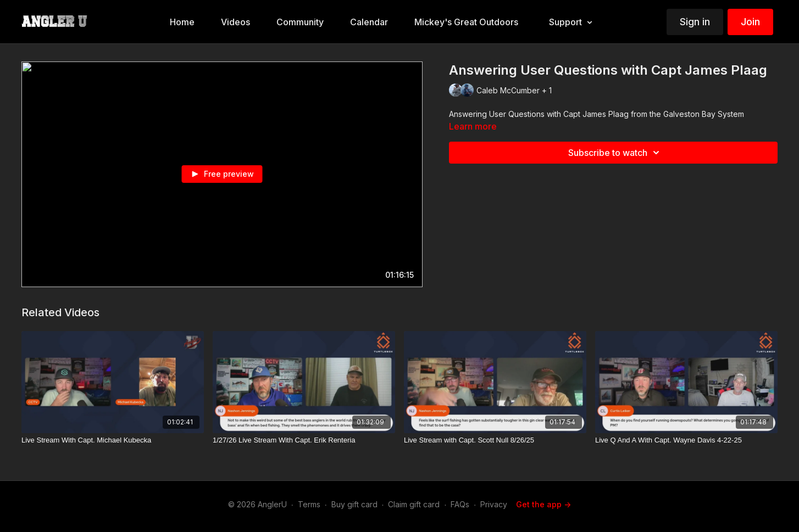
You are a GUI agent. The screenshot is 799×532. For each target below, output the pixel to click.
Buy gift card (354, 504)
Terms (309, 504)
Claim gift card (414, 504)
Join (750, 22)
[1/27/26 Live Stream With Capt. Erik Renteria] (304, 440)
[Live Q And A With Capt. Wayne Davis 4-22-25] (686, 440)
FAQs (460, 504)
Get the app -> (543, 504)
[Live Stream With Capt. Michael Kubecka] (113, 440)
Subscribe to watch (615, 153)
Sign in (695, 22)
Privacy (494, 504)
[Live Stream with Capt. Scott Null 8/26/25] (495, 440)
